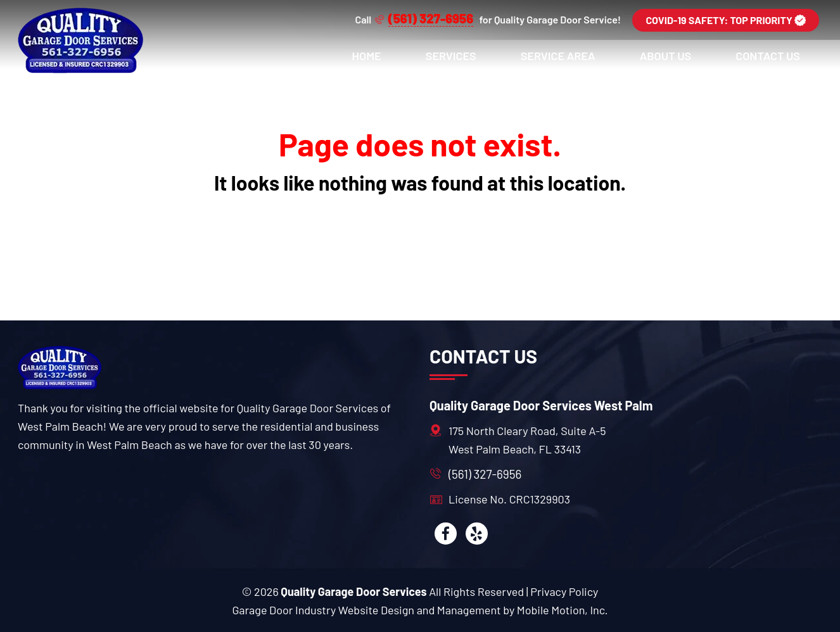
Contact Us (768, 56)
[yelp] (477, 534)
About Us (666, 56)
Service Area (558, 56)
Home (367, 56)
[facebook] (446, 534)
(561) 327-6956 (485, 474)
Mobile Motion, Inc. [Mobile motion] (563, 610)
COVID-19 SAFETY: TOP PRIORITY (726, 20)
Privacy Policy (564, 591)
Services (451, 56)
